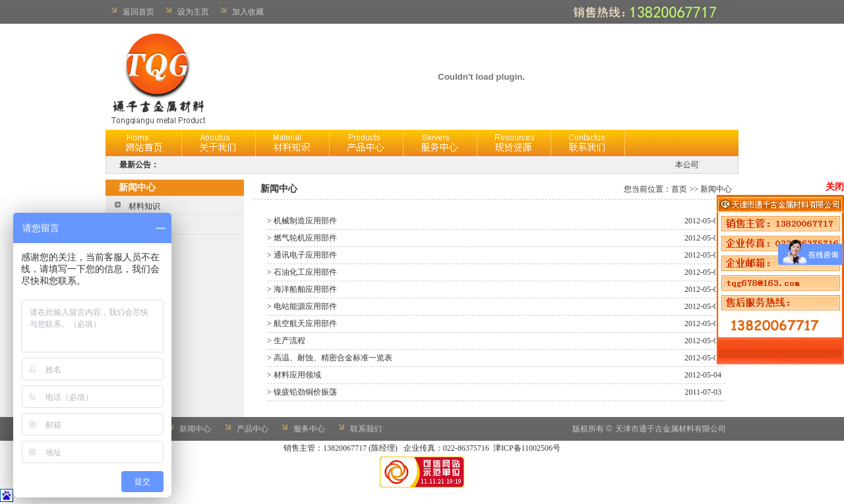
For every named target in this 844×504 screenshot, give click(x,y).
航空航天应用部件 (305, 323)
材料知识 (144, 206)
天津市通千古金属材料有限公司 (671, 429)
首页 (679, 189)
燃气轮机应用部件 (305, 238)
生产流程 (289, 341)
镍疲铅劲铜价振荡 (305, 392)
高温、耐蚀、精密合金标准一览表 (333, 358)
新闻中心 (195, 429)
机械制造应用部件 (305, 221)
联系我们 (366, 429)
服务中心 (309, 429)
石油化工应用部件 (305, 272)
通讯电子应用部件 (305, 255)
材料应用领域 (297, 375)
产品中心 (253, 429)
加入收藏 (248, 12)
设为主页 (193, 12)
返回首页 (138, 12)
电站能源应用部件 (305, 306)
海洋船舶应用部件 (305, 289)
